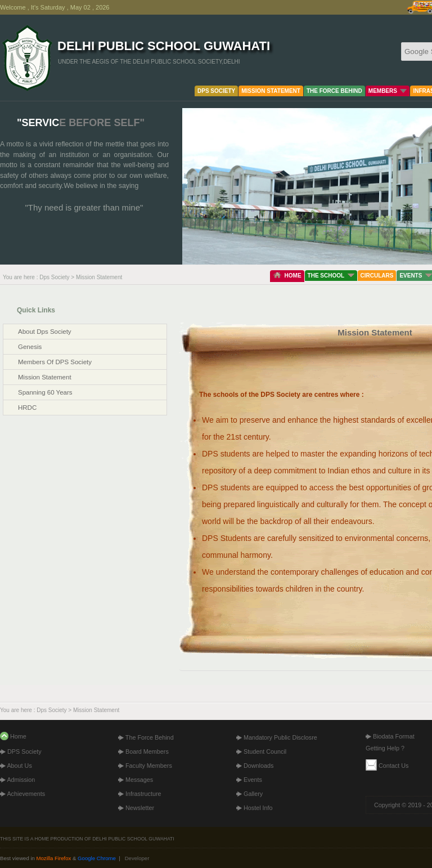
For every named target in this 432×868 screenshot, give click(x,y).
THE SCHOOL (331, 276)
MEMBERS (388, 91)
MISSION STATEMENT (271, 91)
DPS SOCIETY (216, 91)
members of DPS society (55, 362)
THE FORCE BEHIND (334, 91)
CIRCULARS (377, 276)
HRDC (27, 408)
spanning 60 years (45, 392)
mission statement (45, 377)
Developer (137, 858)
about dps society (45, 332)
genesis (30, 347)
